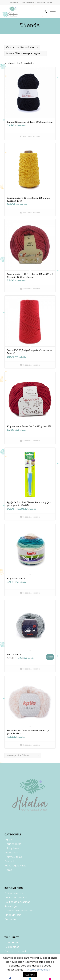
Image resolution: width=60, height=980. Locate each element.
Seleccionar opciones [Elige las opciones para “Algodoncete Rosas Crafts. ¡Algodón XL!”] (30, 441)
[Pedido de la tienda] (23, 755)
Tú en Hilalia (12, 942)
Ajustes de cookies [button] (38, 970)
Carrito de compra (45, 2)
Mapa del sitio (13, 915)
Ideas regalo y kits (15, 866)
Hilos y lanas (12, 848)
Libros (8, 870)
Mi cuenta (14, 2)
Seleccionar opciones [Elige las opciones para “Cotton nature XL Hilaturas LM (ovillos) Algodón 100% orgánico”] (30, 289)
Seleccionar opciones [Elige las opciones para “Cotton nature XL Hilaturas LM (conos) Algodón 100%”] (30, 213)
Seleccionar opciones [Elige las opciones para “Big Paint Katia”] (30, 593)
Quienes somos (14, 893)
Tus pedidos (12, 947)
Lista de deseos (28, 2)
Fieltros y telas (13, 857)
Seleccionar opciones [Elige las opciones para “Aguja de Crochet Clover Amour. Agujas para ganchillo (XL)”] (30, 517)
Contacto (10, 919)
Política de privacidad (17, 902)
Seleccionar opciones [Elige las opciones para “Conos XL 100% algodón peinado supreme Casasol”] (30, 365)
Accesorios (11, 853)
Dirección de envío (16, 951)
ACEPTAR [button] (30, 975)
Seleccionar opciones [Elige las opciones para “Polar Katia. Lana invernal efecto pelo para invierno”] (30, 745)
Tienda (30, 26)
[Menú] (51, 11)
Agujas (8, 840)
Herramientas (13, 844)
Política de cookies (16, 898)
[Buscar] (44, 11)
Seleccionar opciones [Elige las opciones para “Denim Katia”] (30, 669)
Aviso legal (11, 906)
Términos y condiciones (19, 911)
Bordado (10, 861)
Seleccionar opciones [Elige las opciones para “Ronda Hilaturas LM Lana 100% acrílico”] (30, 136)
